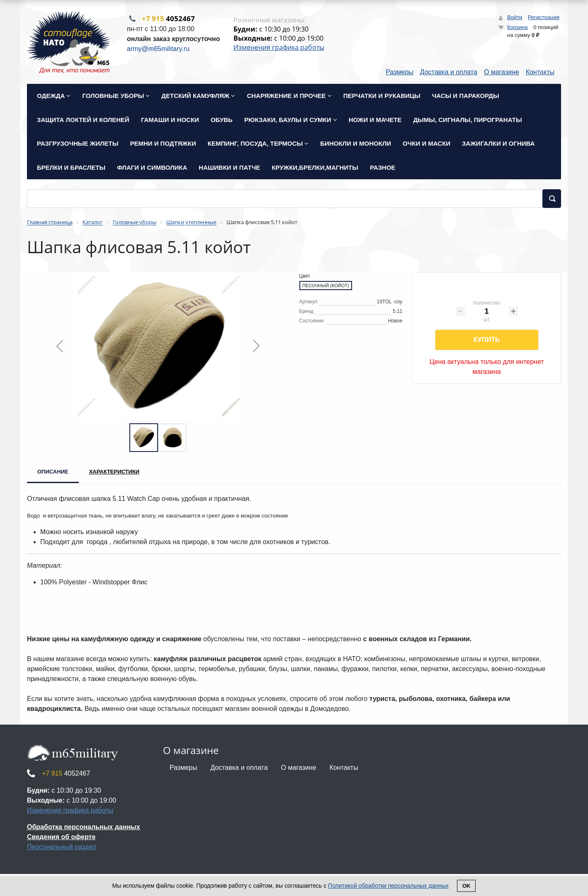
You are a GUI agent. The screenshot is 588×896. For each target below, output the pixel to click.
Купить (486, 341)
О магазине (502, 73)
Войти (515, 17)
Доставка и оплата (449, 73)
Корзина (518, 27)
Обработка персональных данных (84, 828)
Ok (467, 886)
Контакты (540, 73)
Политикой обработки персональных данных (388, 886)
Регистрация (544, 17)
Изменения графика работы (279, 48)
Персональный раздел (62, 848)
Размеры (400, 73)
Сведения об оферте (61, 838)
